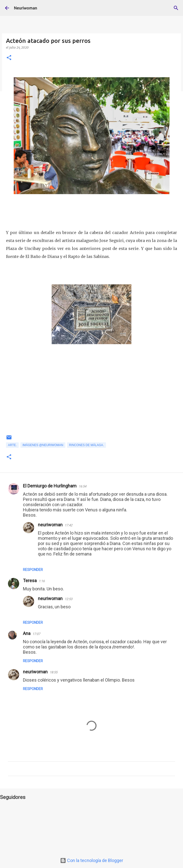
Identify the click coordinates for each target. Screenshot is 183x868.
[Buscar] (176, 8)
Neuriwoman (26, 8)
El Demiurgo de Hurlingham (50, 486)
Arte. (12, 445)
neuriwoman (50, 525)
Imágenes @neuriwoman (43, 445)
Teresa (30, 581)
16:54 (82, 486)
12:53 (68, 599)
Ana (27, 633)
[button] (9, 58)
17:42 (68, 525)
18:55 (53, 672)
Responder (33, 570)
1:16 (42, 581)
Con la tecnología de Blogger (92, 860)
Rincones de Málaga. (87, 445)
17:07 (36, 634)
